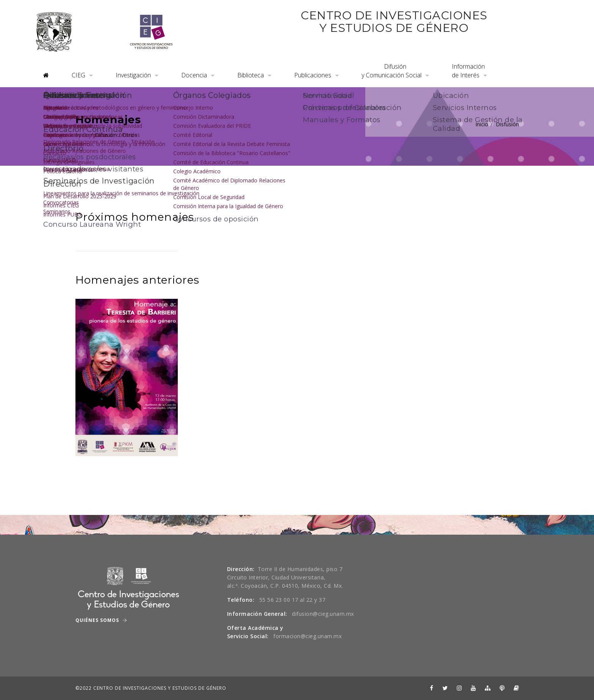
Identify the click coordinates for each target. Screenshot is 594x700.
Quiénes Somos (101, 620)
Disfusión (507, 124)
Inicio (482, 124)
